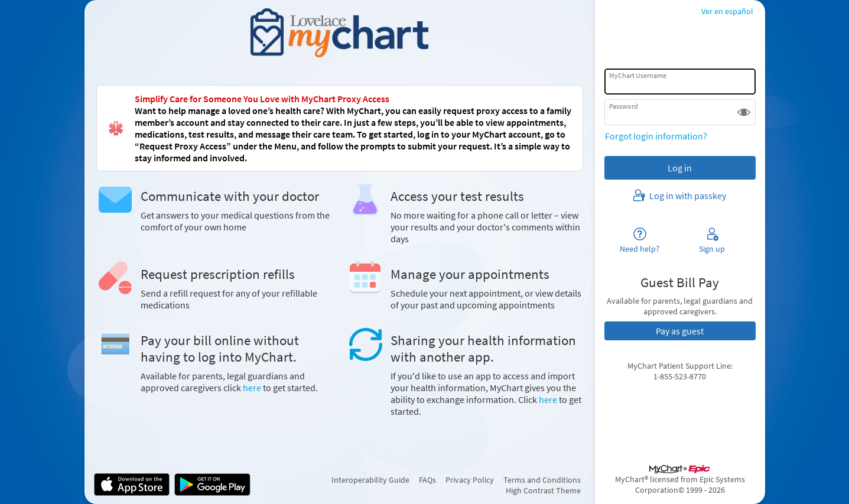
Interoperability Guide (370, 480)
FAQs (427, 480)
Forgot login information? (656, 136)
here (252, 388)
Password (624, 106)
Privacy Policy (470, 480)
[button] (744, 112)
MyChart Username (638, 75)
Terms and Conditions (542, 480)
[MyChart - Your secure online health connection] (339, 33)
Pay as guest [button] (680, 331)
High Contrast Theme (543, 490)
